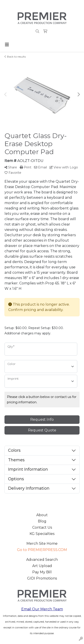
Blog (42, 521)
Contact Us (42, 527)
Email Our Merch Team (42, 609)
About (42, 515)
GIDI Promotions (42, 578)
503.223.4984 (15, 5)
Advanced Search (42, 560)
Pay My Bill (42, 572)
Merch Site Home (42, 544)
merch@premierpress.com (54, 5)
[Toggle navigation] (7, 45)
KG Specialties (42, 534)
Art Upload (42, 566)
